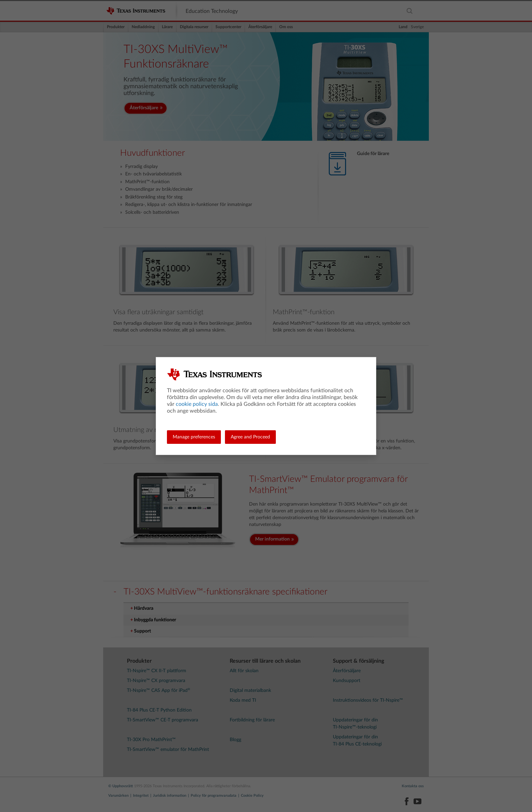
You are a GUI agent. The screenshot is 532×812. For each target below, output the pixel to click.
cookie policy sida (197, 404)
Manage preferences (194, 437)
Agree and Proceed (250, 437)
